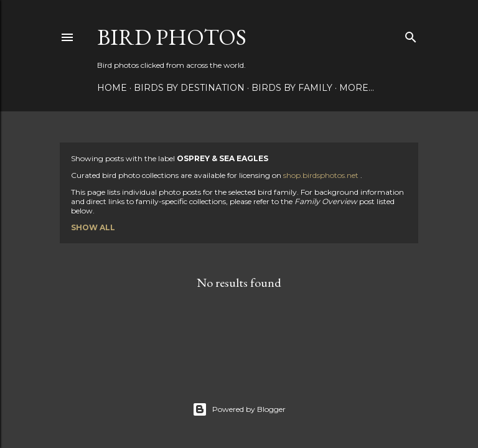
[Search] (411, 35)
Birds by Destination (189, 88)
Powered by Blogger (239, 409)
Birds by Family (292, 88)
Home (112, 88)
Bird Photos (172, 37)
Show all (93, 227)
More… (357, 88)
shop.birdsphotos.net (322, 175)
